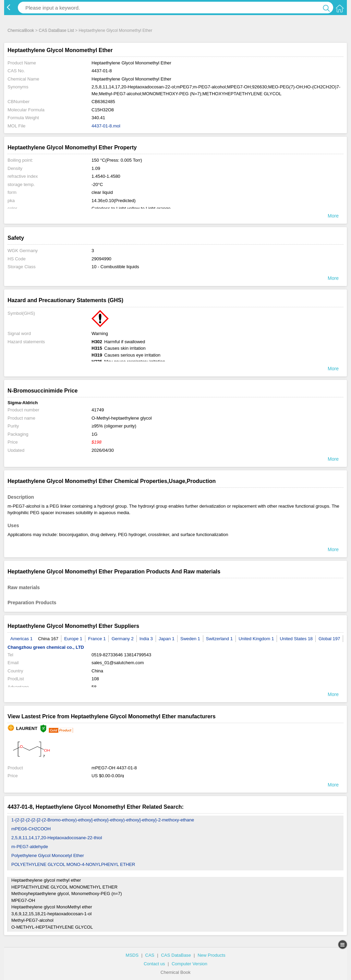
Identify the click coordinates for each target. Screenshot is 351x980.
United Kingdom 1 (256, 639)
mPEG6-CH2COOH (31, 829)
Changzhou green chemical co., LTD (46, 647)
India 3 (146, 639)
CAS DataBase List (56, 30)
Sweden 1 (190, 639)
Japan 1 (167, 639)
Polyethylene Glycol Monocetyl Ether (48, 855)
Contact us (154, 964)
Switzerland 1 (219, 639)
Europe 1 (73, 639)
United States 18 (296, 639)
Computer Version (190, 964)
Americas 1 (21, 639)
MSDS (132, 955)
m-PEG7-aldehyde (30, 847)
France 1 (97, 639)
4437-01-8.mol (106, 126)
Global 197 (329, 639)
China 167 (48, 639)
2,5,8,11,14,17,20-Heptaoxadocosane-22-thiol (57, 838)
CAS (150, 955)
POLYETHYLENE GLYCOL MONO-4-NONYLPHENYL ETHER (73, 864)
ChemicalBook (21, 30)
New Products (211, 955)
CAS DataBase (176, 955)
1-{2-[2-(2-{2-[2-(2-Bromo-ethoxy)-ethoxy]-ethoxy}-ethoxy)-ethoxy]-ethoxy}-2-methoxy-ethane (103, 820)
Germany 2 (122, 639)
